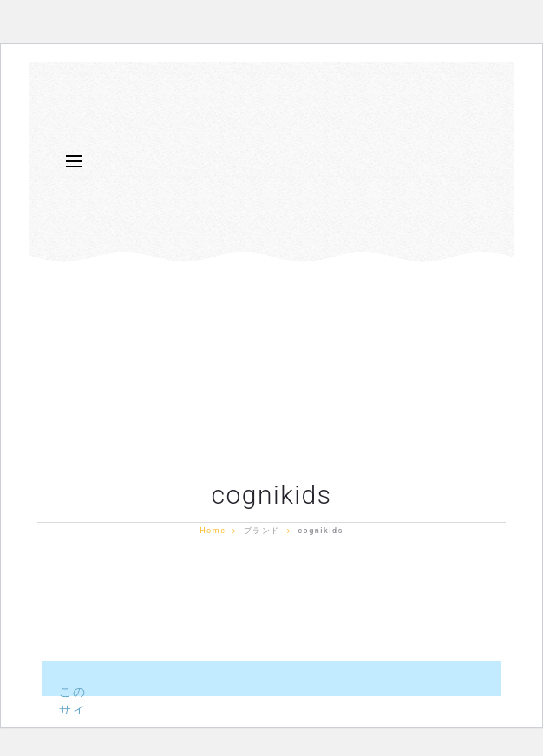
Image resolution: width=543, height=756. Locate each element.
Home (213, 531)
